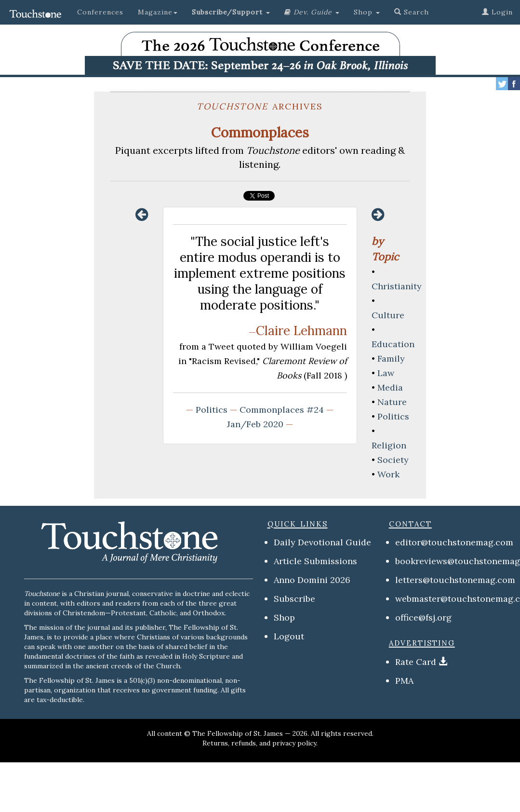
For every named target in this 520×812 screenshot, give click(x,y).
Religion (389, 445)
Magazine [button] (158, 12)
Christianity (397, 286)
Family (391, 359)
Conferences (100, 12)
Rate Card (416, 662)
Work (388, 474)
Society (393, 460)
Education (393, 344)
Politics (212, 410)
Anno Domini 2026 (312, 580)
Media (390, 387)
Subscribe (294, 599)
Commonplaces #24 (282, 410)
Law (386, 373)
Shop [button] (367, 12)
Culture (388, 315)
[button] (231, 12)
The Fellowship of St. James (238, 733)
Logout (289, 636)
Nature (392, 402)
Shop (284, 617)
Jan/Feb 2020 (255, 424)
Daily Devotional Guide (322, 542)
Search (412, 12)
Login (497, 12)
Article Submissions (315, 561)
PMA (404, 681)
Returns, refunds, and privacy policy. (260, 743)
